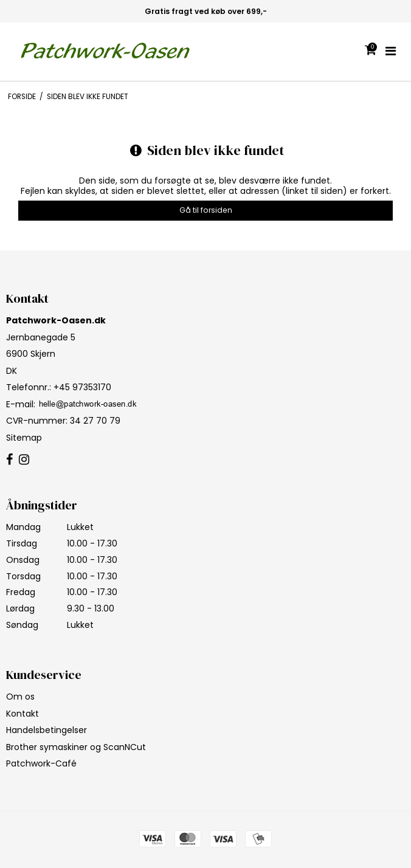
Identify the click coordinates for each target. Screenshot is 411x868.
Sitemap (24, 438)
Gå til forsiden (206, 210)
